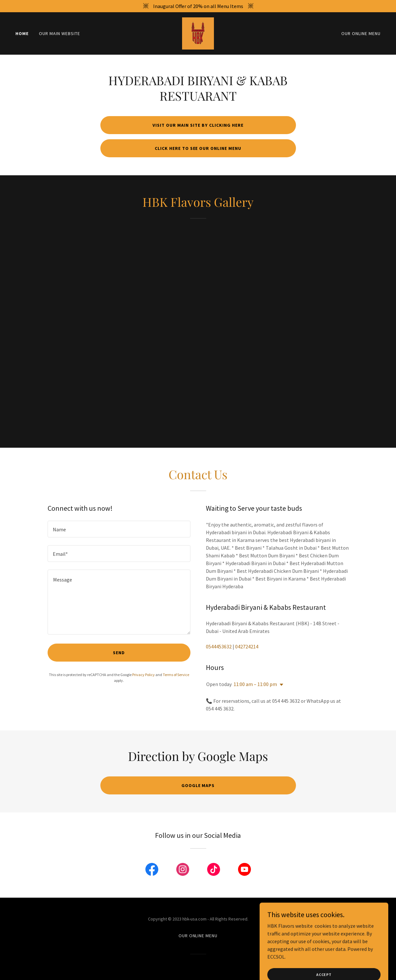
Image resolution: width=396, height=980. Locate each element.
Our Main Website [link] (60, 33)
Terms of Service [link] (176, 675)
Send (119, 653)
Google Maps (198, 785)
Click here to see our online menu (198, 148)
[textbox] (119, 529)
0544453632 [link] (219, 646)
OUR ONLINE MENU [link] (361, 33)
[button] (280, 685)
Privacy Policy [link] (143, 675)
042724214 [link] (247, 646)
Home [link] (22, 33)
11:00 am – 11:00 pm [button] (255, 684)
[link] (198, 33)
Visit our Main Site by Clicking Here (198, 125)
